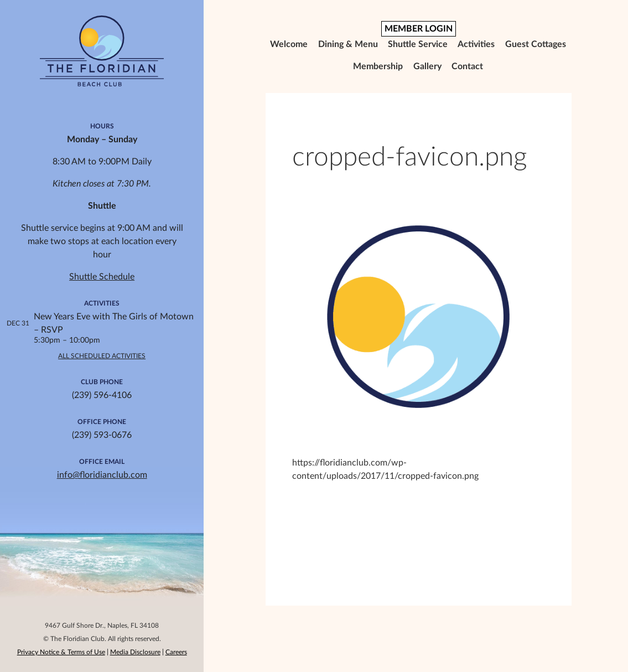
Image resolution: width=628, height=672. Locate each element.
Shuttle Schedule (102, 277)
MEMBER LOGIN (419, 29)
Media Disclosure (135, 652)
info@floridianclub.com (102, 475)
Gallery (427, 66)
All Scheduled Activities (102, 356)
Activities (476, 44)
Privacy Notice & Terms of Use (61, 652)
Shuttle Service (418, 44)
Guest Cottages (536, 44)
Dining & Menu (348, 44)
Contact (467, 66)
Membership (378, 66)
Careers (176, 652)
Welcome (289, 44)
